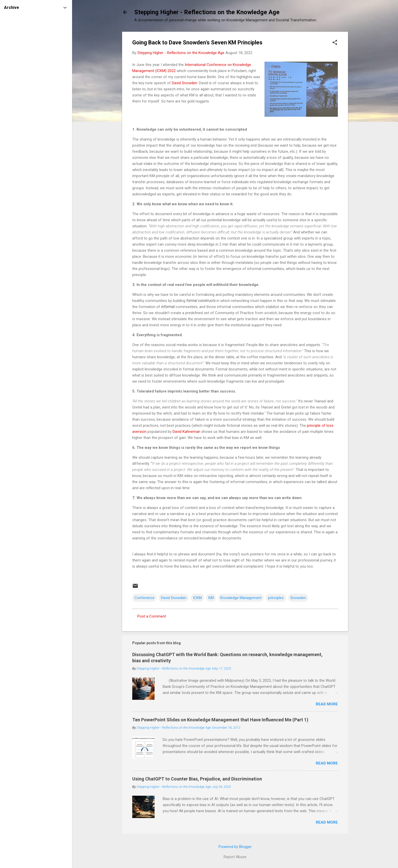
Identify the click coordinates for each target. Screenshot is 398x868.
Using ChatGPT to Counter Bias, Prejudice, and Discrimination (197, 779)
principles (276, 598)
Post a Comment (152, 616)
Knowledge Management (241, 598)
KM (211, 598)
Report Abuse (235, 857)
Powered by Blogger (235, 847)
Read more (327, 704)
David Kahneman (186, 432)
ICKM (197, 598)
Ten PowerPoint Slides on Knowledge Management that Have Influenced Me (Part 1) (220, 720)
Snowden (298, 598)
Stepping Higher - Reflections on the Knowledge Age (207, 12)
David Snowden (185, 83)
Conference (144, 598)
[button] (335, 43)
